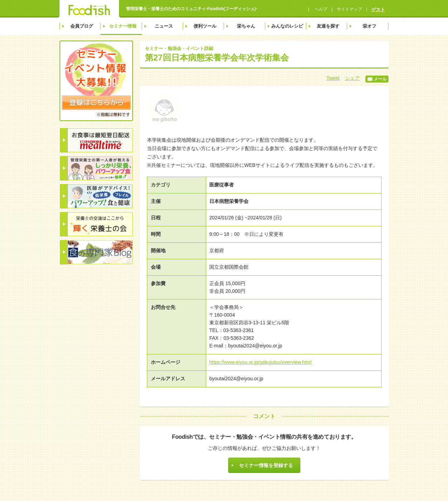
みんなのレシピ (287, 26)
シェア (352, 78)
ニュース (164, 26)
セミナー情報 (123, 26)
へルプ (320, 9)
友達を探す (328, 26)
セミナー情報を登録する (266, 465)
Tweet (333, 78)
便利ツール (205, 26)
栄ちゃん (246, 26)
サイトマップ (349, 9)
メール (377, 79)
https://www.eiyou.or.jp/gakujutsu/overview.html (260, 362)
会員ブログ (82, 26)
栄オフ (369, 26)
